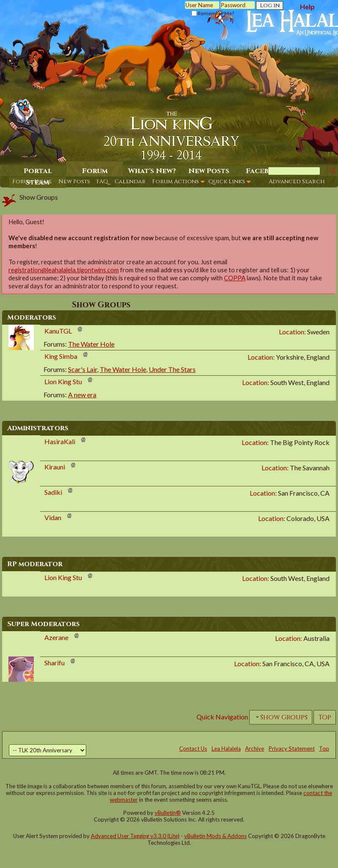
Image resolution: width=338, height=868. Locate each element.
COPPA (235, 278)
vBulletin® (168, 813)
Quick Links (227, 182)
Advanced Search (297, 182)
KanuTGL (58, 331)
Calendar (130, 182)
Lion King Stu (63, 381)
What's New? (152, 171)
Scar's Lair (83, 369)
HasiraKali (60, 441)
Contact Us (193, 749)
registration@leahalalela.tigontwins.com (64, 270)
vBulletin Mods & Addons (215, 836)
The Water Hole (91, 344)
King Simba (61, 356)
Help (307, 7)
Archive (255, 749)
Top (325, 717)
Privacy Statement (292, 749)
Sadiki (53, 492)
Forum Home (32, 182)
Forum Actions (176, 182)
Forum (95, 171)
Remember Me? (213, 13)
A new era (82, 395)
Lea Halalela (226, 749)
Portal (38, 171)
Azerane (56, 637)
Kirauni (55, 467)
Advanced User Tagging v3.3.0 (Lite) (135, 836)
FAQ (102, 182)
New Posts (74, 182)
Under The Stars (172, 369)
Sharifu (55, 663)
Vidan (53, 517)
